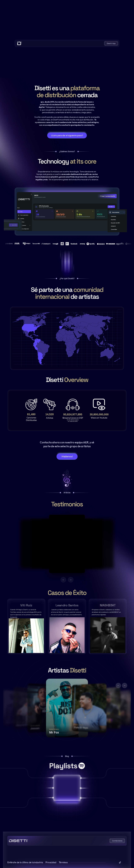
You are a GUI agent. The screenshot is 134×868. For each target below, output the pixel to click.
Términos (63, 862)
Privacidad (51, 862)
